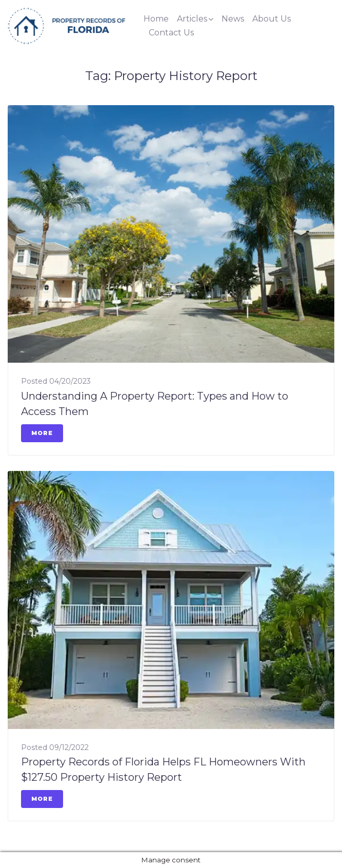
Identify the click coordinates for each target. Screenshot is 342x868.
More (42, 433)
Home (156, 19)
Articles (192, 19)
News (233, 19)
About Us (271, 19)
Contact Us (171, 33)
